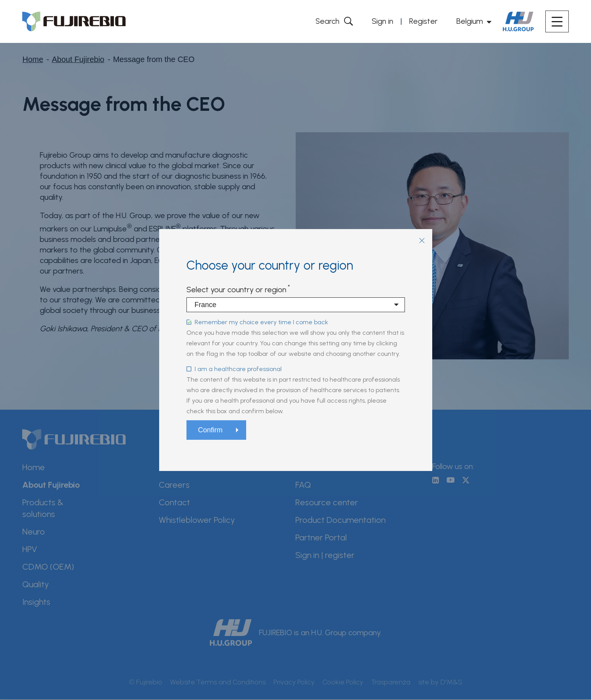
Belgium (470, 21)
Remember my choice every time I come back (261, 322)
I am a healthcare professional (238, 369)
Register (423, 21)
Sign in (382, 21)
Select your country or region (236, 290)
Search (327, 21)
